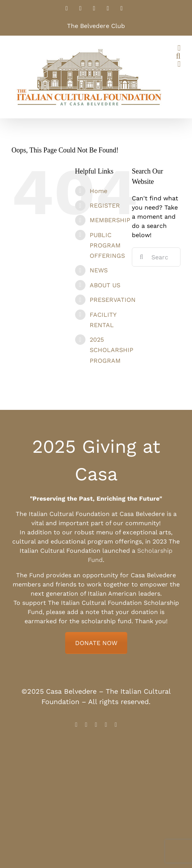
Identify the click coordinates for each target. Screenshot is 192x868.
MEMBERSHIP (110, 220)
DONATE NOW (96, 643)
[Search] (141, 257)
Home (98, 191)
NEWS (99, 270)
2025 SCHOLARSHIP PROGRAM (112, 350)
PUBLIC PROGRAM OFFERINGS (107, 245)
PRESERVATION (113, 300)
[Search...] (156, 257)
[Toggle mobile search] (178, 56)
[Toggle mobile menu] (179, 48)
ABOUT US (105, 285)
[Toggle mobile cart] (179, 64)
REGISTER (105, 206)
